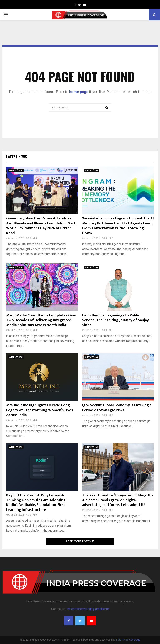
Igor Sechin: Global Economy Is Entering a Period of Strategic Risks (117, 408)
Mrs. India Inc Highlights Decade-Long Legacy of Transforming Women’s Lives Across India (40, 410)
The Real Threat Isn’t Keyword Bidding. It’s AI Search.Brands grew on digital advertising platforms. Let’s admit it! (118, 500)
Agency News (16, 170)
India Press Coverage (128, 640)
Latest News (17, 157)
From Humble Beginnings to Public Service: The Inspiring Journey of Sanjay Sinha (115, 320)
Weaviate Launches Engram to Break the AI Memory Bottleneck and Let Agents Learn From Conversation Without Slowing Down (118, 226)
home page (79, 92)
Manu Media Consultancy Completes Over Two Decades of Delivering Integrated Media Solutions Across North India (41, 320)
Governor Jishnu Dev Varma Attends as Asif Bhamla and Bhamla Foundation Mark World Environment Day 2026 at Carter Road (41, 226)
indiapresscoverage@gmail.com (88, 609)
